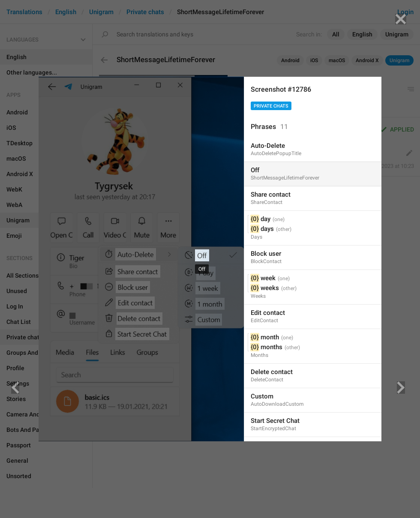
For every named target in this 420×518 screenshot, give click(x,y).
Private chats (271, 106)
